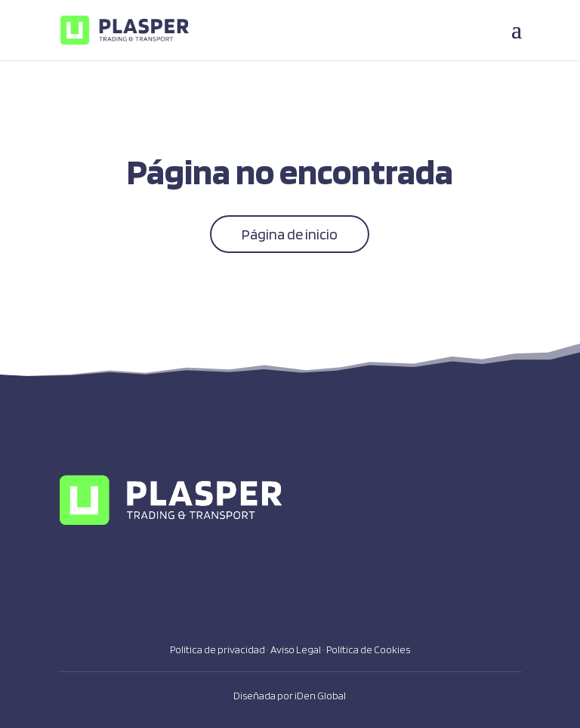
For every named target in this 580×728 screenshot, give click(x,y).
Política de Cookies (368, 649)
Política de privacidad (217, 649)
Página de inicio (290, 234)
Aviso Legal (296, 649)
